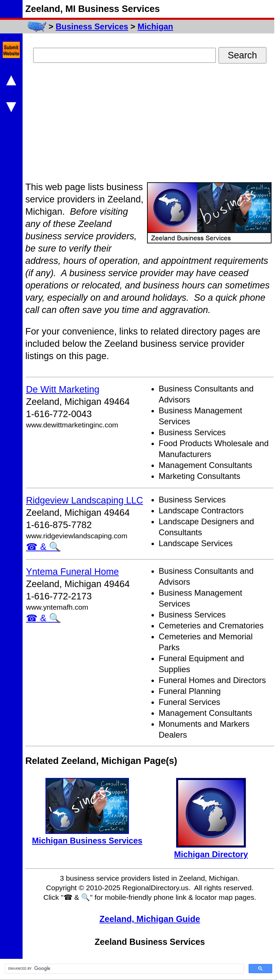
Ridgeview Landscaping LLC (84, 500)
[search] (124, 969)
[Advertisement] (101, 125)
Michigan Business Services (87, 841)
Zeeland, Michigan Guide (150, 919)
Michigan (155, 26)
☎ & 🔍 (43, 547)
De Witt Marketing (63, 389)
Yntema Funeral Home (72, 572)
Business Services (92, 26)
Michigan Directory (211, 854)
